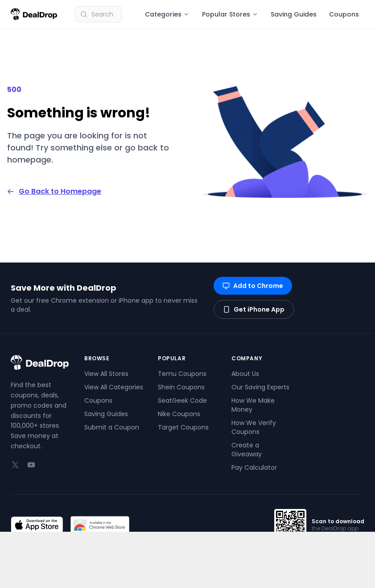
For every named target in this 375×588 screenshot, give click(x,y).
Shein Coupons (181, 387)
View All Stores (106, 374)
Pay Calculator (254, 467)
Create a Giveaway (247, 450)
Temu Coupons (182, 374)
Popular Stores (230, 14)
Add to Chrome (253, 286)
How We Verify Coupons (254, 427)
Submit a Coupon (112, 427)
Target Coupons (183, 427)
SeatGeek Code (182, 400)
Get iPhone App (254, 309)
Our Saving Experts (260, 387)
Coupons (344, 14)
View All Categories (114, 387)
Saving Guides (294, 14)
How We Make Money (253, 405)
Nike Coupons (179, 414)
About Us (245, 374)
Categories (167, 14)
